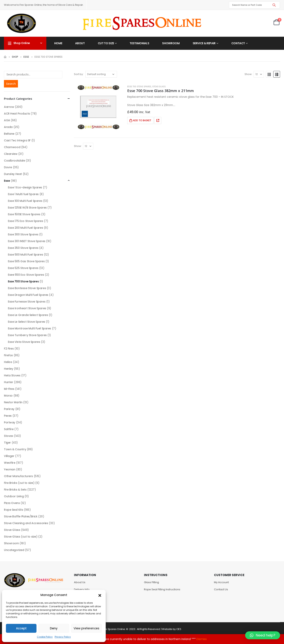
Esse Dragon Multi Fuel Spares (28, 295)
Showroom (171, 43)
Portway (10, 422)
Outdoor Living (14, 496)
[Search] (274, 5)
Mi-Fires (9, 389)
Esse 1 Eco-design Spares (25, 187)
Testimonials (139, 43)
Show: (248, 74)
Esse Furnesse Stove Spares (27, 302)
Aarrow (9, 107)
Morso (8, 396)
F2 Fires (9, 349)
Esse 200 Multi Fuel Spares (25, 228)
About (80, 43)
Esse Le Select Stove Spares (27, 322)
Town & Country (15, 449)
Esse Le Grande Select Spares (28, 315)
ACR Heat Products (17, 114)
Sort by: (79, 74)
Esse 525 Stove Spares (23, 268)
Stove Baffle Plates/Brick (21, 516)
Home (58, 43)
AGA (7, 120)
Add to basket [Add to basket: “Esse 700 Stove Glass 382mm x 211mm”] (142, 120)
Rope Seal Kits (14, 510)
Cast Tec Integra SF (17, 140)
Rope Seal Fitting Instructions (162, 589)
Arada (8, 127)
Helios (8, 362)
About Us (80, 582)
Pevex (8, 416)
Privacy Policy (63, 637)
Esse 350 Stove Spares (23, 248)
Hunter (8, 382)
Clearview (11, 154)
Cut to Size (106, 43)
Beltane (9, 134)
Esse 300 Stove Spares (23, 234)
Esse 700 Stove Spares (139, 87)
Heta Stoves (12, 375)
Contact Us (221, 589)
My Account (221, 582)
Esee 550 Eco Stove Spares (26, 275)
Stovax (8, 436)
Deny (54, 628)
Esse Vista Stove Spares (24, 342)
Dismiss (202, 639)
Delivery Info (82, 589)
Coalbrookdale (14, 161)
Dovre (8, 167)
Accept (21, 628)
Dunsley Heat (13, 174)
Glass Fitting (151, 582)
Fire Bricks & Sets (15, 490)
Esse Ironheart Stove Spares (27, 308)
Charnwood (12, 147)
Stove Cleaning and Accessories (26, 523)
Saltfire (9, 429)
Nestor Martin (13, 402)
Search (11, 84)
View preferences (86, 628)
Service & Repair (204, 43)
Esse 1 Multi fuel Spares (23, 194)
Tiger (7, 443)
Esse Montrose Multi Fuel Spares (29, 328)
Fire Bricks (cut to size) (19, 483)
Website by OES (171, 629)
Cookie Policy (45, 637)
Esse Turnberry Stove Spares (27, 335)
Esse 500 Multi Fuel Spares (25, 255)
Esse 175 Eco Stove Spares (26, 221)
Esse (7, 181)
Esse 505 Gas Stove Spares (26, 261)
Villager (9, 456)
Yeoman (10, 469)
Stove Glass (159, 87)
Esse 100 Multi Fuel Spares (25, 201)
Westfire (10, 463)
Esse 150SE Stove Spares (24, 214)
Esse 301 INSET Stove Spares (27, 241)
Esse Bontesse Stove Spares (27, 288)
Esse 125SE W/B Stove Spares (27, 208)
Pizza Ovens (12, 503)
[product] (99, 106)
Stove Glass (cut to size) (21, 537)
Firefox (8, 355)
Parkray (9, 409)
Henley (8, 369)
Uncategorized (14, 550)
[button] (100, 595)
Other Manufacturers (18, 476)
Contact (238, 43)
